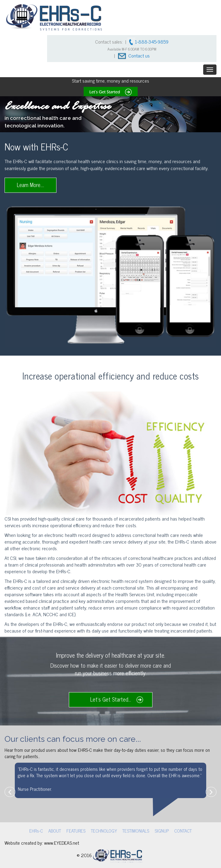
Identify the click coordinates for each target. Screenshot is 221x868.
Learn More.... (30, 185)
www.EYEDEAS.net (62, 842)
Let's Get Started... (111, 699)
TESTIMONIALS (135, 830)
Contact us (139, 55)
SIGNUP (160, 830)
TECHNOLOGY (104, 830)
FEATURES (77, 830)
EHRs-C (40, 830)
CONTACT (180, 830)
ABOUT (57, 830)
